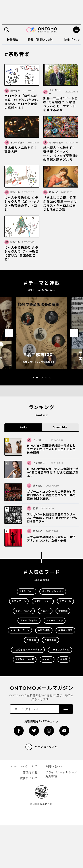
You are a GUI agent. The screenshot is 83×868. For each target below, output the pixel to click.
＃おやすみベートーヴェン (28, 650)
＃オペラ (47, 659)
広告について (29, 778)
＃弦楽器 (31, 640)
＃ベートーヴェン (20, 630)
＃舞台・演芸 (65, 630)
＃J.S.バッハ (27, 591)
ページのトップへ (46, 747)
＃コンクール (19, 601)
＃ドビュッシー (43, 601)
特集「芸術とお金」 (41, 40)
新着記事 (13, 40)
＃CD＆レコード (25, 659)
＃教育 (64, 659)
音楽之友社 (30, 772)
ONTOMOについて (24, 766)
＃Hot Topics (29, 621)
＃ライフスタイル (60, 650)
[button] (33, 378)
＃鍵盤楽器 (50, 640)
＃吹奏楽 (63, 611)
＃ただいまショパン (53, 591)
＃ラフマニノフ (24, 611)
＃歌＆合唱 (44, 630)
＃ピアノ (45, 611)
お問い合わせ (54, 766)
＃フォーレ (66, 601)
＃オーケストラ (55, 621)
